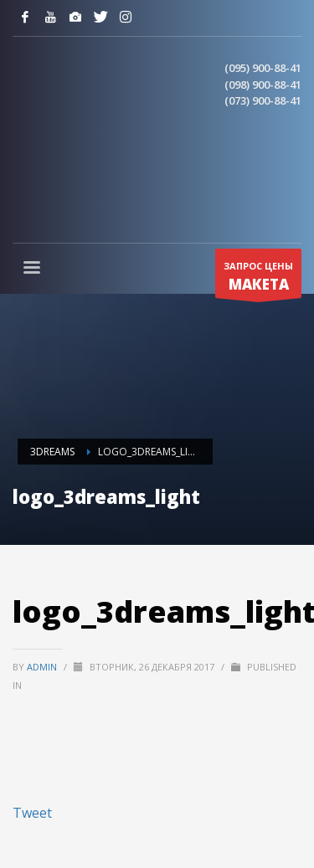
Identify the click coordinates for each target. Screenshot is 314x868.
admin (43, 667)
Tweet (32, 813)
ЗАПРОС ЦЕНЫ (258, 279)
